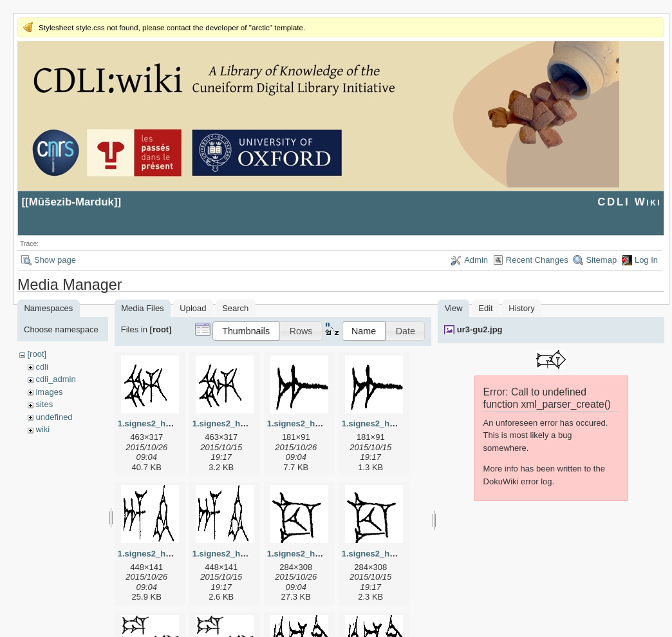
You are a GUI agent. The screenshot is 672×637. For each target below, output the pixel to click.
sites (44, 404)
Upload (193, 308)
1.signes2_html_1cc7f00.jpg (322, 554)
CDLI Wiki (629, 202)
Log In (646, 260)
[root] (37, 354)
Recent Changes (537, 260)
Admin (476, 260)
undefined (54, 417)
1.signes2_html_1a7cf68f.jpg (324, 423)
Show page (55, 260)
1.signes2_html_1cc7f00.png (398, 554)
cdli (42, 367)
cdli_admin (55, 379)
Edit (485, 308)
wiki (42, 429)
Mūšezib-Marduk (71, 202)
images (49, 392)
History (521, 308)
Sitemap (601, 260)
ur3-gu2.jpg (480, 329)
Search (235, 308)
